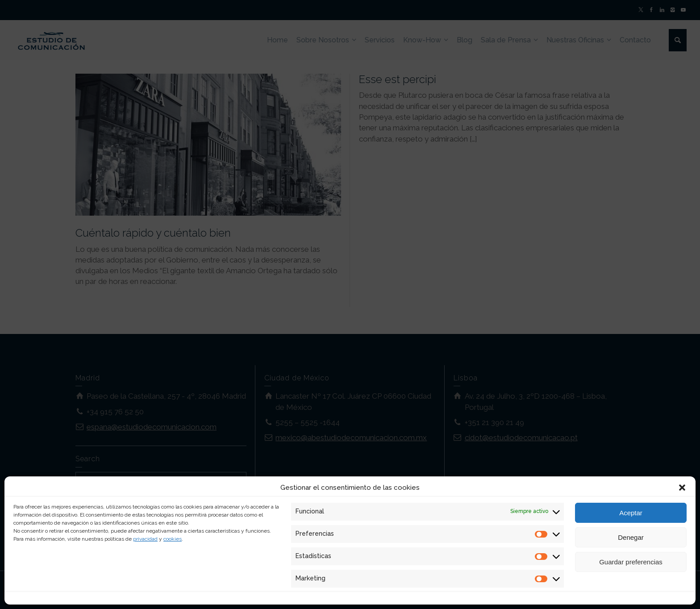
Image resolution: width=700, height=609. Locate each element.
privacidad (145, 539)
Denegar (631, 537)
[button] (682, 488)
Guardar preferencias (631, 562)
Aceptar (631, 513)
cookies (173, 539)
